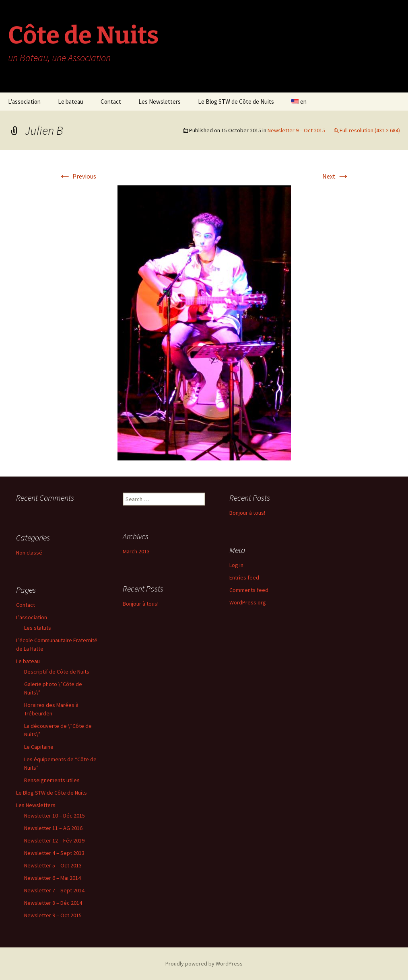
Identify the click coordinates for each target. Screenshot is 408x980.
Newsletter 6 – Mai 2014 (53, 878)
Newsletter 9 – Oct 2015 (296, 130)
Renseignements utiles (52, 780)
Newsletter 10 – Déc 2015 (55, 816)
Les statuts (38, 628)
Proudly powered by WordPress (204, 964)
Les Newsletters (160, 102)
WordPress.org (248, 602)
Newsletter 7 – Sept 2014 (54, 890)
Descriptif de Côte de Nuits (57, 672)
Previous (77, 176)
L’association (24, 102)
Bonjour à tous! (247, 513)
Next (336, 176)
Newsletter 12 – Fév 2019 (54, 840)
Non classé (29, 553)
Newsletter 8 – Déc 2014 (53, 903)
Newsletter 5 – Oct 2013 (53, 865)
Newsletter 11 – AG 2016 (53, 828)
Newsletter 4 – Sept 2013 (54, 853)
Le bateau (71, 102)
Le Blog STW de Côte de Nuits (236, 102)
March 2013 (136, 551)
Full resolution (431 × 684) (370, 130)
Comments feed (249, 590)
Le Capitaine (39, 747)
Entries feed (244, 577)
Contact (111, 102)
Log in (236, 565)
